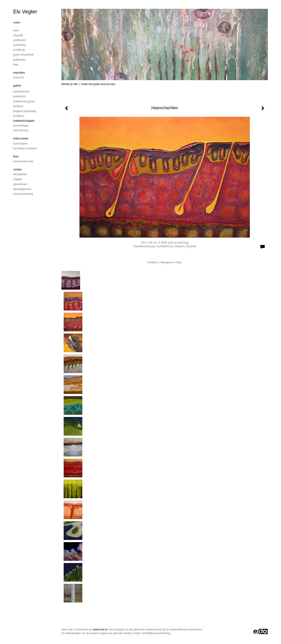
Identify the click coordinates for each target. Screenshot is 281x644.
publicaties (19, 60)
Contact (17, 170)
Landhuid (18, 106)
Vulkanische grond (24, 101)
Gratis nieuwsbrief (23, 55)
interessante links (23, 161)
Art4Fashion (20, 45)
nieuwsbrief (20, 174)
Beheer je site (69, 84)
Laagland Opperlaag (24, 111)
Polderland (19, 96)
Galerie (17, 86)
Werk (16, 31)
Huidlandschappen (24, 121)
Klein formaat (21, 130)
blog (16, 65)
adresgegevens (22, 189)
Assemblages (21, 126)
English (17, 23)
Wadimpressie (21, 92)
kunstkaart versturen (25, 148)
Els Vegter (25, 12)
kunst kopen (20, 144)
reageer (18, 179)
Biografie (18, 35)
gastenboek (20, 184)
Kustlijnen (19, 116)
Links (16, 157)
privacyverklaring (23, 194)
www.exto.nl (100, 630)
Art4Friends (19, 40)
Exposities (19, 73)
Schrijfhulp (19, 50)
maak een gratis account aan (98, 84)
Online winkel (21, 139)
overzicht (18, 78)
